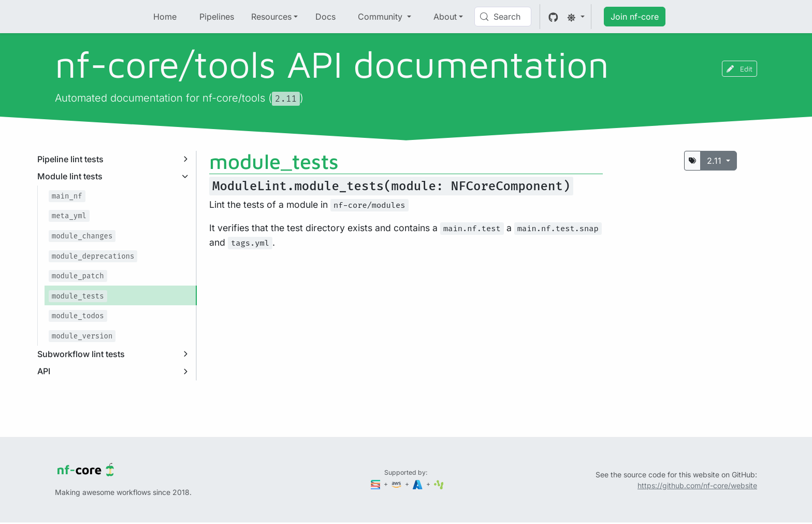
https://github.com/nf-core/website (697, 485)
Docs (325, 17)
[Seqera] (376, 484)
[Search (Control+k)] (503, 17)
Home (165, 17)
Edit (740, 69)
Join (635, 17)
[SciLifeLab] (439, 484)
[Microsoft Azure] (418, 484)
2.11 (715, 161)
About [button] (445, 17)
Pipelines (217, 17)
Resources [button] (271, 17)
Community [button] (381, 17)
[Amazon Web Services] (397, 484)
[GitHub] (553, 17)
